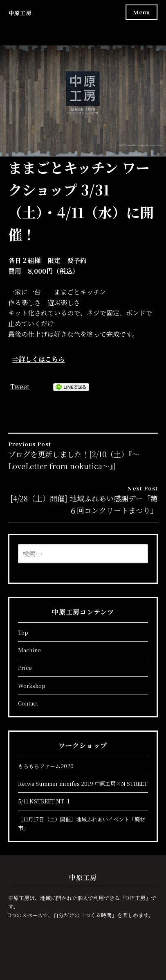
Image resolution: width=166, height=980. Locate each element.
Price (25, 668)
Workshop (32, 686)
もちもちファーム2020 (46, 766)
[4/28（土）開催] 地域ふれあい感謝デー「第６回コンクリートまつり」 (83, 500)
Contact (28, 703)
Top (23, 632)
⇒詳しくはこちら (38, 359)
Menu (141, 12)
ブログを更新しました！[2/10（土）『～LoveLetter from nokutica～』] (83, 455)
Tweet (20, 387)
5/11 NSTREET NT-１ (45, 801)
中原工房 (20, 13)
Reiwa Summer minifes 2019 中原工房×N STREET (83, 784)
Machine (29, 650)
